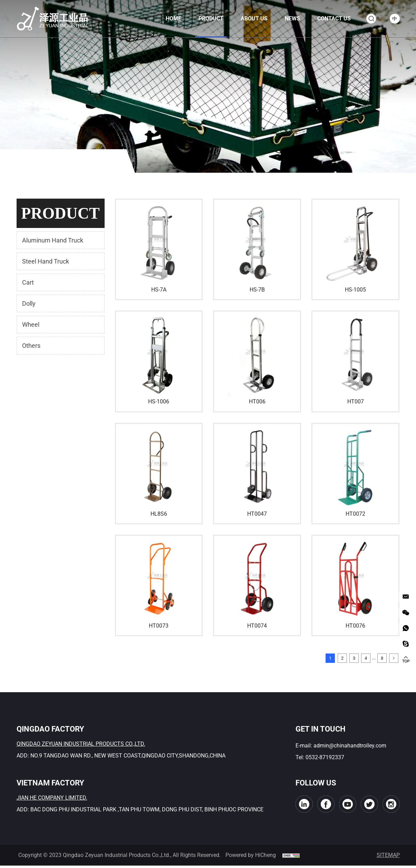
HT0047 (257, 514)
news (289, 18)
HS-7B (257, 290)
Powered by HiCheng (251, 857)
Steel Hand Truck (46, 261)
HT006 (257, 402)
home (170, 18)
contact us (330, 18)
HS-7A (159, 290)
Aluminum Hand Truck (53, 240)
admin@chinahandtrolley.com (350, 748)
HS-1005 (355, 290)
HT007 (356, 402)
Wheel (31, 325)
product (207, 18)
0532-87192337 (325, 760)
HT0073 (159, 626)
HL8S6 (159, 514)
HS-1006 (159, 402)
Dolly (29, 303)
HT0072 (355, 514)
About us (250, 18)
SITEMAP (388, 857)
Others (31, 346)
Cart (28, 282)
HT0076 (355, 626)
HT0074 (257, 626)
